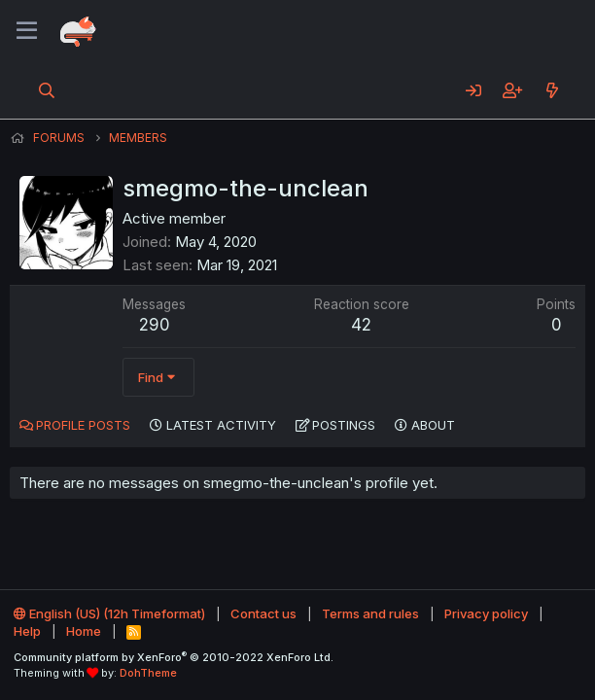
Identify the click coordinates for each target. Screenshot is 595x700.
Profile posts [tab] (83, 425)
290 (155, 325)
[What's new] (552, 90)
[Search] (47, 90)
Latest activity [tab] (221, 425)
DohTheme (148, 673)
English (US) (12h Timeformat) (109, 613)
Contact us (263, 613)
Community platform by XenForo (174, 657)
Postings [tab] (344, 425)
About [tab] (433, 425)
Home (84, 631)
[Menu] (27, 31)
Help (27, 631)
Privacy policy (486, 613)
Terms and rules (370, 613)
